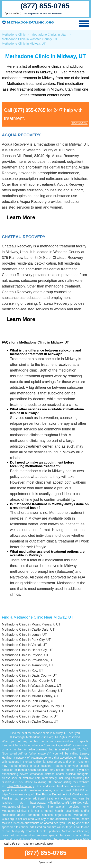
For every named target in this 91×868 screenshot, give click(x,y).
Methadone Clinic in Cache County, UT (30, 721)
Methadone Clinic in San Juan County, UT (32, 691)
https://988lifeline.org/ (21, 786)
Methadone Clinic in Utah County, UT (29, 681)
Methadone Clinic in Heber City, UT (27, 650)
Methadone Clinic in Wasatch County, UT (30, 39)
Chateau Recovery (24, 237)
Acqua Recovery (21, 135)
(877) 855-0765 (45, 6)
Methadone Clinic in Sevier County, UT (30, 716)
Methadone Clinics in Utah (49, 34)
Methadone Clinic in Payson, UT (25, 655)
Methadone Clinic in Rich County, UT (29, 701)
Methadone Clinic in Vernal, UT (24, 645)
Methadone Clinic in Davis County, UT (29, 675)
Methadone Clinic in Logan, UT (24, 635)
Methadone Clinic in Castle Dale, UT (28, 629)
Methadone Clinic (14, 34)
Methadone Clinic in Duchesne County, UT (33, 711)
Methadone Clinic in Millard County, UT (30, 696)
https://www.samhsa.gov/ (18, 794)
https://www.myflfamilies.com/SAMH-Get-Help (59, 803)
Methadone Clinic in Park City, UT (26, 640)
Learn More (21, 217)
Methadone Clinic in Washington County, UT (34, 706)
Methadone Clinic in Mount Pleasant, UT (31, 624)
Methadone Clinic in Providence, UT (28, 660)
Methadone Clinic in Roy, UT (22, 670)
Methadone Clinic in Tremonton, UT (28, 665)
